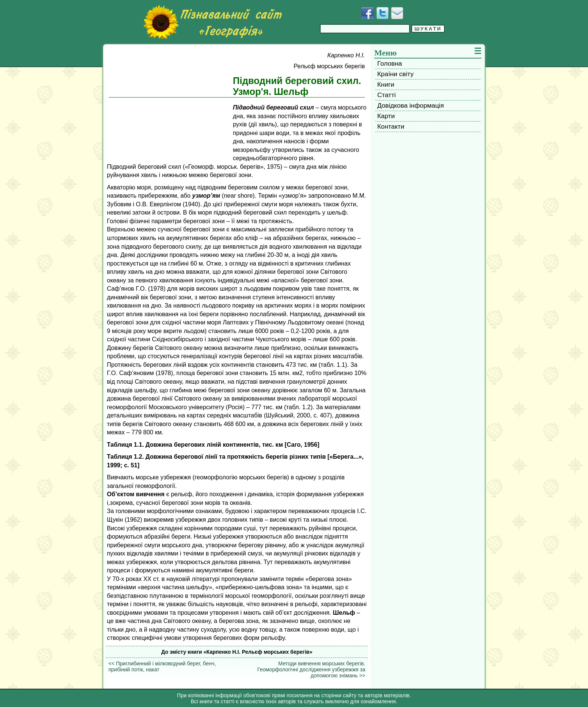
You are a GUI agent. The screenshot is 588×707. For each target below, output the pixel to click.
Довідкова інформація (411, 105)
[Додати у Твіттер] (382, 13)
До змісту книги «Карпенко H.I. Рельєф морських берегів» (237, 652)
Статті (386, 95)
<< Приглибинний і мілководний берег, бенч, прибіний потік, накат (162, 666)
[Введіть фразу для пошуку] (365, 29)
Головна (390, 63)
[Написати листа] (397, 13)
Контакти (391, 126)
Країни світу (395, 74)
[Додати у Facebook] (367, 13)
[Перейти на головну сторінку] (213, 22)
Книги (386, 84)
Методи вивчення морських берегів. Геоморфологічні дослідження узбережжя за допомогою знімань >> (311, 669)
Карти (386, 116)
